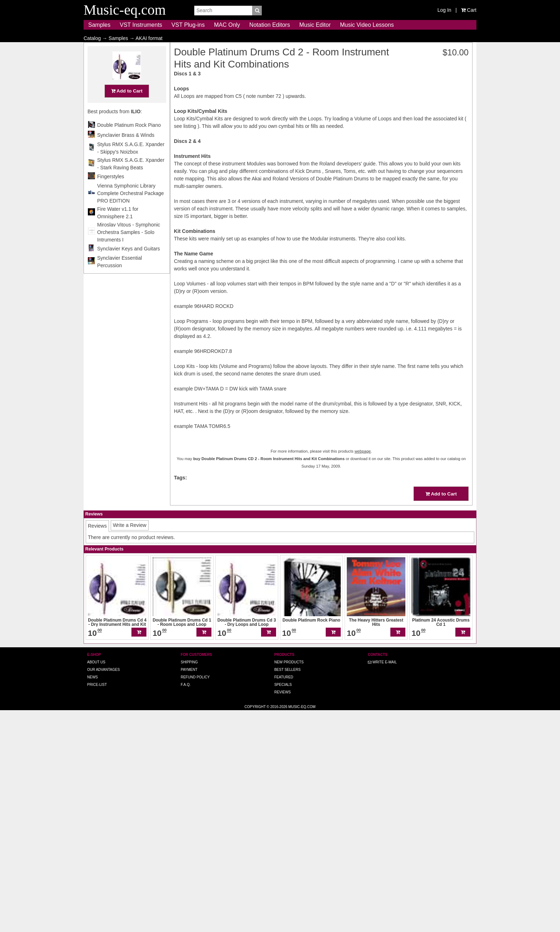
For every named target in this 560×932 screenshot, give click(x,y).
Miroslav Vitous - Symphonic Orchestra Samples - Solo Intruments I (427, 246)
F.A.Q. (186, 906)
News (92, 899)
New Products (289, 884)
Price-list (97, 906)
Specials (283, 906)
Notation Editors (270, 25)
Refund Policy (195, 899)
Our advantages (103, 891)
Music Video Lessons (367, 25)
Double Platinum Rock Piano (427, 139)
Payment (189, 891)
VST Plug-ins (188, 25)
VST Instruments (141, 25)
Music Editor (315, 25)
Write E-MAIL (382, 884)
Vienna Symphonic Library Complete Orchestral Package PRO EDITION (429, 207)
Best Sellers (287, 891)
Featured (284, 899)
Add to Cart (425, 105)
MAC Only (227, 25)
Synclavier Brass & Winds (424, 149)
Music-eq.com (302, 928)
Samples (99, 25)
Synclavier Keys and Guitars (427, 263)
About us (96, 884)
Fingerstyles (409, 190)
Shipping (189, 884)
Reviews (282, 914)
